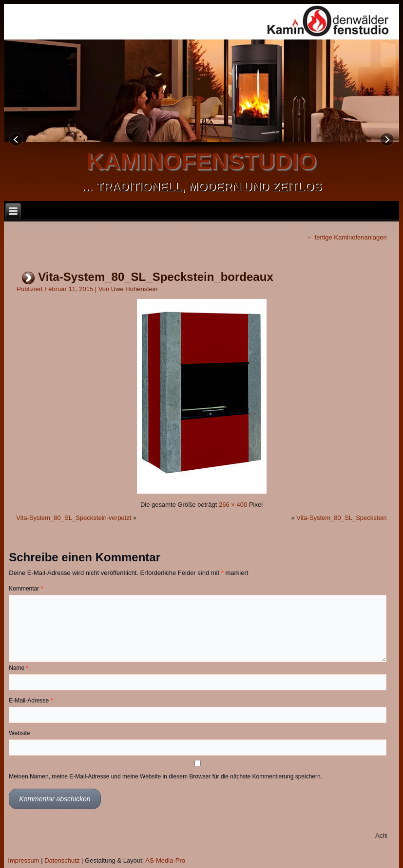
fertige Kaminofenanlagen (347, 237)
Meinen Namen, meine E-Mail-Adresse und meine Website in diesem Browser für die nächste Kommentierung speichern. (165, 776)
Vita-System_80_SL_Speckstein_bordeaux (155, 277)
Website (19, 733)
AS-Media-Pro (165, 860)
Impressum (23, 860)
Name (19, 668)
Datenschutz (62, 860)
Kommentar (26, 589)
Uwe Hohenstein (134, 289)
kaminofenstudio (202, 161)
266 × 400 (233, 505)
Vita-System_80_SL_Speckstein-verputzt (74, 518)
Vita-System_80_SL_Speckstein (341, 518)
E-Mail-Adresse (31, 701)
